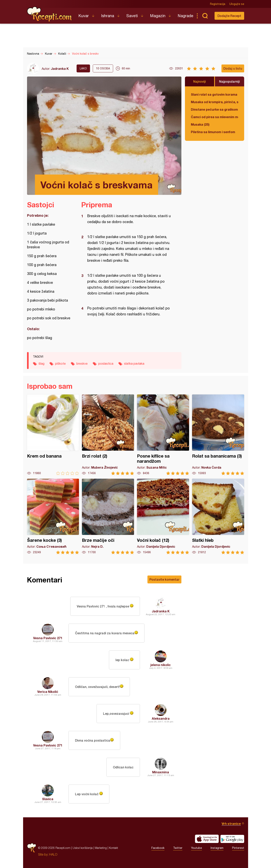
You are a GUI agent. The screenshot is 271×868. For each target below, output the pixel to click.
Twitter (178, 848)
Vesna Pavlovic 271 (48, 638)
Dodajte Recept (229, 16)
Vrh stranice (231, 824)
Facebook (158, 848)
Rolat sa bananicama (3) (218, 435)
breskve (82, 363)
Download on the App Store (207, 839)
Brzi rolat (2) (108, 435)
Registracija (218, 4)
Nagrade (185, 16)
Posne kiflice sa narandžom (163, 435)
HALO (53, 854)
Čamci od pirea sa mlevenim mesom (215, 117)
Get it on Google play (232, 839)
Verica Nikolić (48, 692)
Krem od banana (53, 435)
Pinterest (238, 848)
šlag (41, 363)
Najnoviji (200, 81)
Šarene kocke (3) (53, 516)
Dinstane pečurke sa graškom (214, 109)
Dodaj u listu (233, 68)
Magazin (158, 16)
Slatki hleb (218, 516)
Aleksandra (161, 718)
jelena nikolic (161, 665)
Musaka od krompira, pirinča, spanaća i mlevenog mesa (215, 102)
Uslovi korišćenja (83, 848)
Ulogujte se (237, 4)
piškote (60, 363)
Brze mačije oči (108, 516)
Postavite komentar (164, 579)
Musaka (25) (200, 124)
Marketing (101, 848)
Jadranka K (60, 69)
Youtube (196, 848)
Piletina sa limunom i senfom (213, 132)
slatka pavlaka (134, 363)
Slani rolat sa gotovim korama (214, 94)
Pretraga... (205, 16)
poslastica (106, 363)
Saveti (132, 16)
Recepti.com (50, 14)
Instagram (217, 848)
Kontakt (113, 848)
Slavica (48, 799)
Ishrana (108, 16)
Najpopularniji (229, 81)
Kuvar (84, 16)
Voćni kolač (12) (163, 516)
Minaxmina (161, 772)
